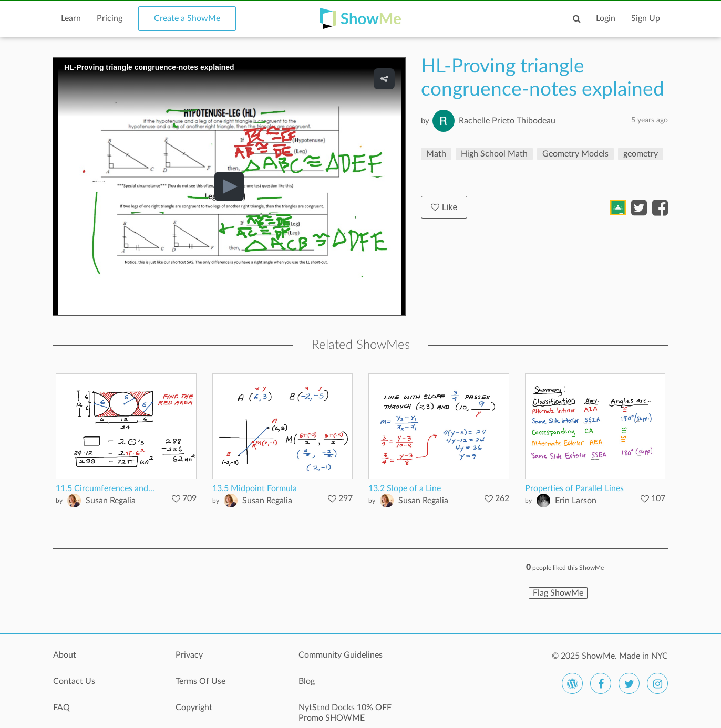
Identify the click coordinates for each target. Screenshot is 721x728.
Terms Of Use (200, 681)
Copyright (194, 708)
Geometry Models (575, 154)
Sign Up (646, 18)
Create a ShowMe (187, 18)
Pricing (110, 18)
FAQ (61, 708)
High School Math (494, 154)
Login (606, 18)
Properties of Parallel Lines (574, 488)
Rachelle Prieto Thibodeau (507, 121)
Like (444, 207)
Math (436, 154)
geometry (641, 154)
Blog (307, 681)
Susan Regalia (111, 501)
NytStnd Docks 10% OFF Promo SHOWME (345, 713)
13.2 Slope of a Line (405, 488)
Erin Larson (576, 501)
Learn (71, 18)
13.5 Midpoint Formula (255, 488)
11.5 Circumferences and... (105, 488)
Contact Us (74, 681)
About (65, 655)
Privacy (189, 655)
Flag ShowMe (558, 593)
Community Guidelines (341, 655)
